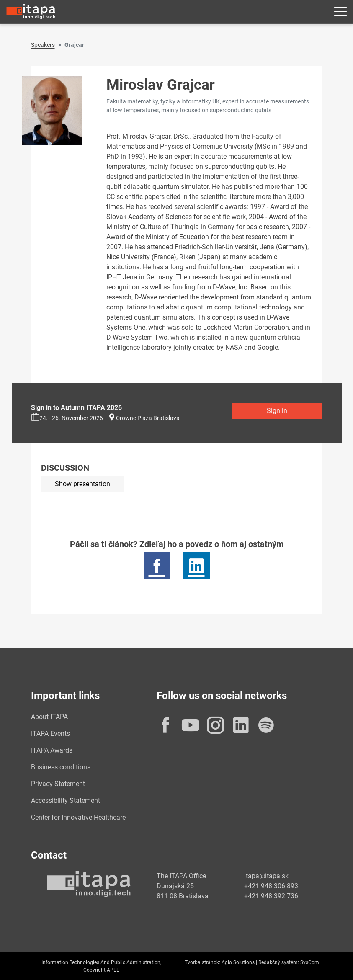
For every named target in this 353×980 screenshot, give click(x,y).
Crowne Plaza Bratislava (148, 418)
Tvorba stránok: (202, 962)
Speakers (43, 45)
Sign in (277, 411)
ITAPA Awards (52, 750)
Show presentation (82, 484)
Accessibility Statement (66, 801)
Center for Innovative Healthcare (78, 817)
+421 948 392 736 (271, 896)
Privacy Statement (58, 784)
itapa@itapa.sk (266, 876)
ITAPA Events (50, 734)
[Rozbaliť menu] (340, 12)
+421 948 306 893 (271, 886)
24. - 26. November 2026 (67, 418)
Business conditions (61, 767)
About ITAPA (49, 717)
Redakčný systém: (279, 962)
